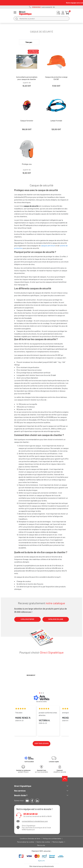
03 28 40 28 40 (30, 814)
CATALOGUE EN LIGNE (56, 619)
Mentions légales (58, 842)
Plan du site (41, 845)
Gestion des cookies (43, 842)
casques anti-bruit (48, 246)
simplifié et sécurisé (60, 771)
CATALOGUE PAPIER (27, 619)
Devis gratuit (31, 675)
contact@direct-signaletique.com (35, 821)
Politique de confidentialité (52, 839)
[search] (17, 19)
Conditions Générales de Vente (30, 839)
